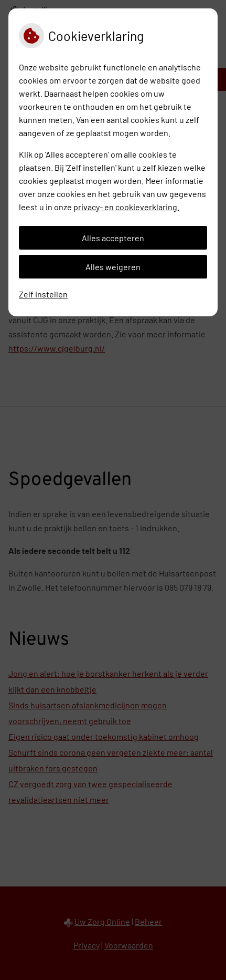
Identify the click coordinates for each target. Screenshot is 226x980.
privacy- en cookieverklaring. (126, 207)
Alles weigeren (113, 267)
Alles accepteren (113, 238)
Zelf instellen (43, 294)
